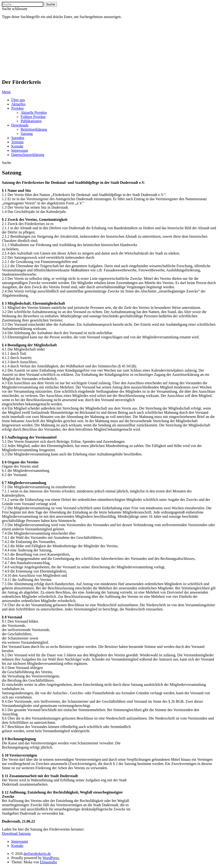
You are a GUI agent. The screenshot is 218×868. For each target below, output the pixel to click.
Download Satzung (16, 833)
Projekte (17, 108)
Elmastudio (48, 862)
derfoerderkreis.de (25, 49)
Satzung (27, 134)
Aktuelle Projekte (34, 113)
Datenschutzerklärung (28, 155)
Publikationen (31, 121)
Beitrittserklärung (34, 129)
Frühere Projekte (33, 117)
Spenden (18, 138)
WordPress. (51, 858)
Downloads (20, 125)
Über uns (18, 100)
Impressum (20, 150)
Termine (17, 142)
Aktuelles (18, 104)
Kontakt (17, 146)
